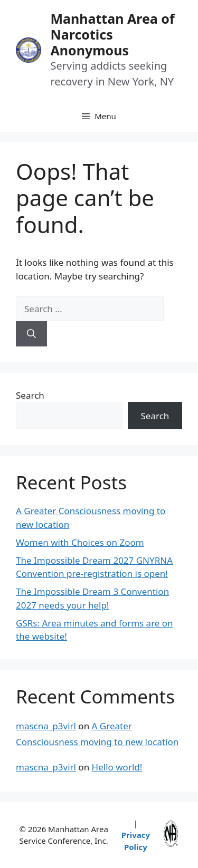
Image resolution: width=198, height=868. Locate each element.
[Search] (31, 334)
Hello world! (117, 767)
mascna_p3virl (46, 726)
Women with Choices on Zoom (80, 542)
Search (30, 395)
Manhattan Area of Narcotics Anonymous (112, 34)
